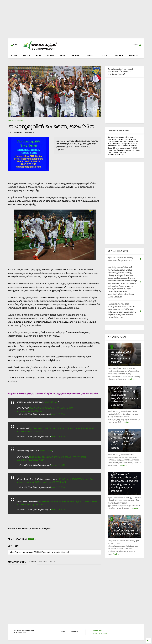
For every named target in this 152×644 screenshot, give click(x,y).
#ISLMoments (51, 428)
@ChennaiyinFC (37, 428)
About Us (75, 632)
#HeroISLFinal (52, 402)
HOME (14, 56)
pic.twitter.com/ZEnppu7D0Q (30, 460)
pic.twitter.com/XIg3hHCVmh (30, 504)
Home (11, 120)
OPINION (119, 56)
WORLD (51, 56)
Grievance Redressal (100, 633)
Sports (20, 120)
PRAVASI (89, 56)
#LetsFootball (35, 408)
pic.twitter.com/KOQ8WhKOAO (31, 431)
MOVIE (63, 56)
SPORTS (76, 56)
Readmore (132, 379)
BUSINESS (134, 56)
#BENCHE (46, 408)
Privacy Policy (97, 631)
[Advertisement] (76, 21)
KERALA (27, 56)
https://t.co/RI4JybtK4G (62, 408)
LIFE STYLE (104, 56)
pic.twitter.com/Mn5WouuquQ (31, 411)
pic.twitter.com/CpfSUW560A (53, 482)
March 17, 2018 (58, 414)
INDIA (39, 56)
